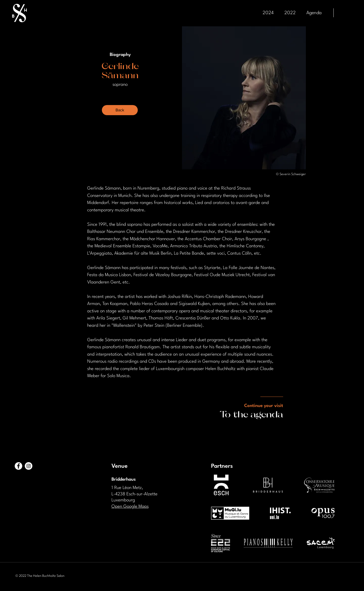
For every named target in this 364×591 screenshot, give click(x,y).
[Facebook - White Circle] (18, 466)
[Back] (120, 110)
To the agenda (252, 414)
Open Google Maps (130, 507)
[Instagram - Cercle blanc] (29, 466)
